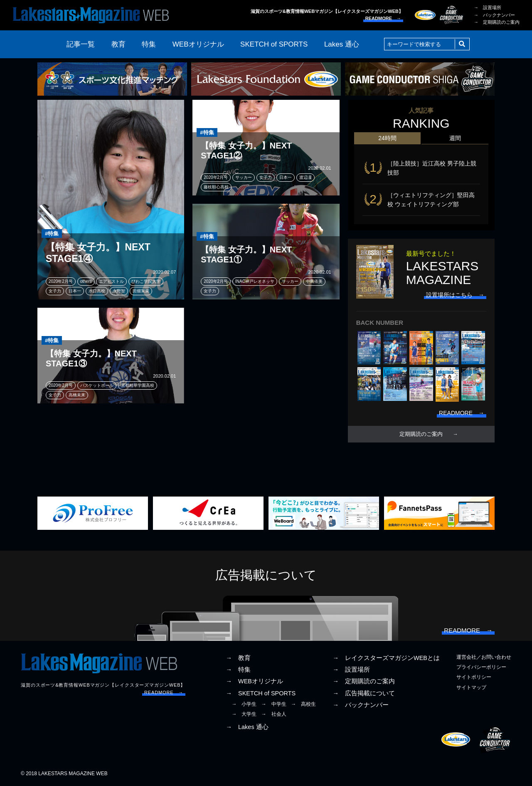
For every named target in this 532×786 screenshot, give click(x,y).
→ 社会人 (274, 714)
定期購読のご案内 (421, 434)
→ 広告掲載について (364, 693)
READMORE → (383, 18)
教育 (118, 44)
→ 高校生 (303, 704)
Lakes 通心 (342, 44)
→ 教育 (238, 658)
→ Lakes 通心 (247, 727)
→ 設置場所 (488, 7)
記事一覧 (81, 44)
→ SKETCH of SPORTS (261, 693)
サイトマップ (471, 687)
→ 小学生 (244, 704)
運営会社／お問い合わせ (484, 657)
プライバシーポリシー (481, 667)
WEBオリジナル (198, 44)
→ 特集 (238, 670)
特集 (149, 44)
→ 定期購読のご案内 (497, 22)
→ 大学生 (244, 714)
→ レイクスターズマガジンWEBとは (386, 658)
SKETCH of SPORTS (274, 44)
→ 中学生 (274, 704)
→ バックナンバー (494, 15)
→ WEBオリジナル (254, 681)
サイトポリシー (474, 677)
